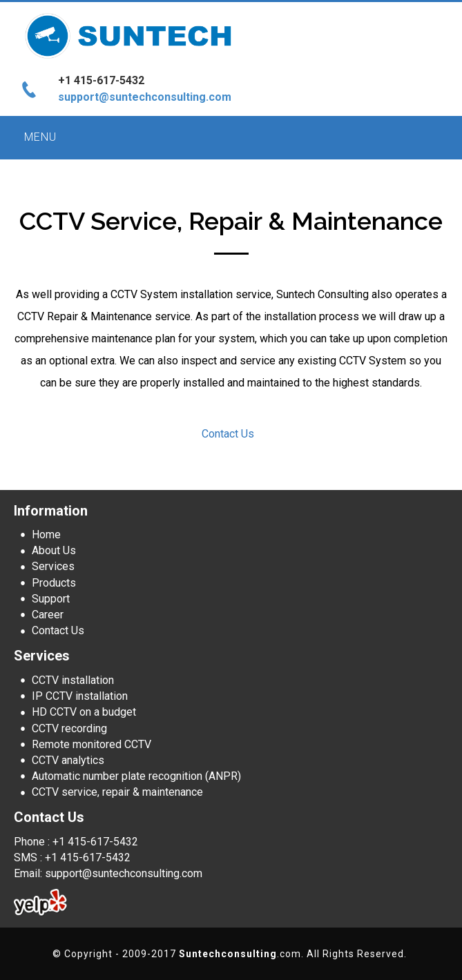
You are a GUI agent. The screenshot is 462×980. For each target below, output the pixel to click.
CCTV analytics (68, 760)
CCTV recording (69, 728)
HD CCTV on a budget (84, 712)
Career (48, 615)
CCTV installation (73, 680)
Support (51, 599)
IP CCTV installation (80, 696)
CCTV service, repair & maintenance (117, 792)
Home (46, 535)
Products (54, 583)
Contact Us (228, 434)
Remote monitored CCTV (92, 744)
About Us (54, 550)
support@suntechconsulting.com (145, 97)
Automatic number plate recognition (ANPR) (136, 776)
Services (53, 566)
